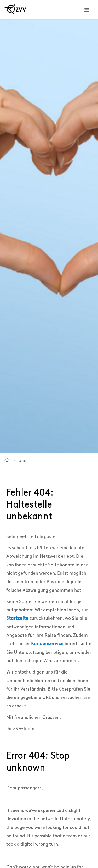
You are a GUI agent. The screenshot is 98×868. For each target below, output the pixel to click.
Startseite (17, 618)
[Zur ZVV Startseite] (15, 9)
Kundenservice (47, 644)
